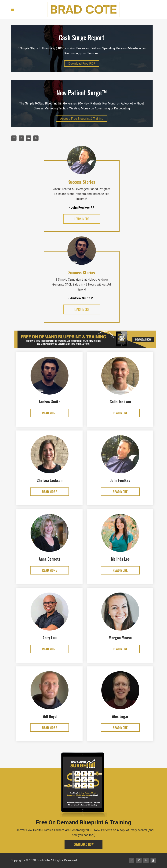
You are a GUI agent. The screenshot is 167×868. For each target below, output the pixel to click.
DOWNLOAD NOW (83, 844)
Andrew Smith (50, 402)
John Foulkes (120, 480)
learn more (82, 219)
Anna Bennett (49, 559)
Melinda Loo (120, 559)
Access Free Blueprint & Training (82, 119)
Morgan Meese (120, 638)
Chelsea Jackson (50, 480)
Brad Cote (43, 860)
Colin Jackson (120, 402)
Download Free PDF (82, 64)
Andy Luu (50, 638)
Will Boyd (50, 716)
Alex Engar (120, 716)
